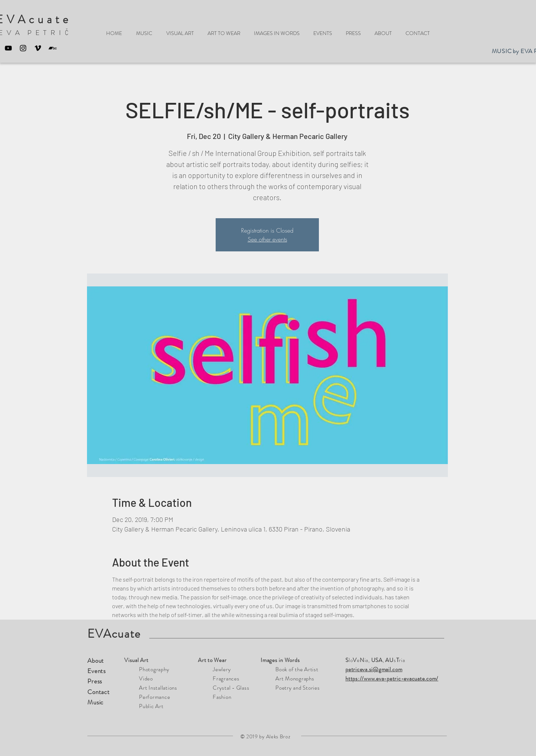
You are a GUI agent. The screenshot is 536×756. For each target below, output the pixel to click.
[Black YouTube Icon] (8, 48)
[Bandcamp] (53, 48)
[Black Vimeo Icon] (38, 48)
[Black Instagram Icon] (23, 48)
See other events (267, 239)
